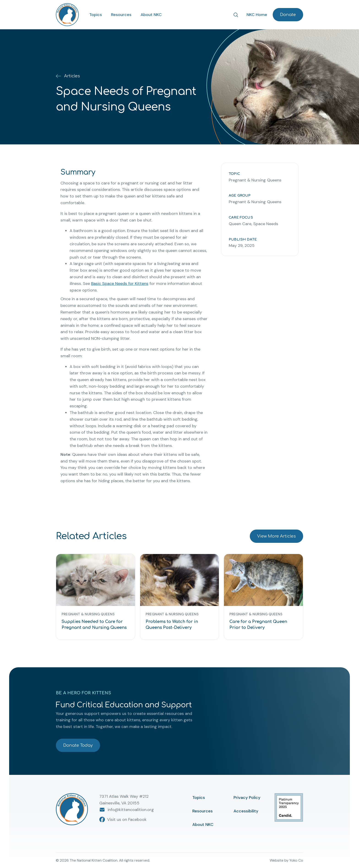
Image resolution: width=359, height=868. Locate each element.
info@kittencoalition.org (127, 810)
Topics (96, 15)
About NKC (151, 15)
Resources (121, 15)
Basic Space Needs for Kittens (120, 284)
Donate (288, 15)
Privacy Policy (247, 798)
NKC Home (257, 15)
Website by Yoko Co (286, 860)
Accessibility (246, 811)
